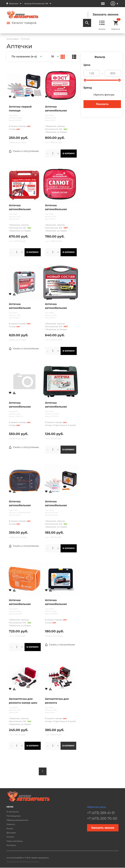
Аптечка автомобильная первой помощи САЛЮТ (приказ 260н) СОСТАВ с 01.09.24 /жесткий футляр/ (24, 306)
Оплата (10, 837)
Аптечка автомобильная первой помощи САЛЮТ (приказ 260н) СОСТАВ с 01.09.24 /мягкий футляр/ (60, 208)
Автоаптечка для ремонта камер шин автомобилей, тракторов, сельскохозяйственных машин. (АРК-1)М (25, 701)
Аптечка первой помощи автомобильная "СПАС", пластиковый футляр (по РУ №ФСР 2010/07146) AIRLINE (24, 109)
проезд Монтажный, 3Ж (36, 3)
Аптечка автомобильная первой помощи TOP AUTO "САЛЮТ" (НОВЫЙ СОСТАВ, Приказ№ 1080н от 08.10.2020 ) (23, 405)
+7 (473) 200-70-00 (102, 818)
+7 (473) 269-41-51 (101, 813)
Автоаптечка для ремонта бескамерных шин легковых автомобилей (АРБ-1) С (60, 701)
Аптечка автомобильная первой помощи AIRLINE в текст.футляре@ (20, 602)
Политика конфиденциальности (23, 861)
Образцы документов (17, 820)
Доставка (11, 833)
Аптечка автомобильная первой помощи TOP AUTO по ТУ (60, 405)
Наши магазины (15, 841)
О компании (13, 812)
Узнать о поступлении (24, 151)
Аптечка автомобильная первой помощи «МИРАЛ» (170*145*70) (60, 602)
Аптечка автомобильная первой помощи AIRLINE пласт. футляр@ (56, 504)
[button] (26, 57)
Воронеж (14, 3)
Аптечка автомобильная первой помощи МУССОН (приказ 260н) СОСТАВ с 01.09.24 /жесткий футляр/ (57, 306)
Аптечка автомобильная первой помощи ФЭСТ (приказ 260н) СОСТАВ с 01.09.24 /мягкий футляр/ (61, 109)
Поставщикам (13, 816)
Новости (11, 824)
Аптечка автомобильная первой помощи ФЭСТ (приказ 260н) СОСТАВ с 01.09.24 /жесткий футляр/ (24, 208)
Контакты (11, 845)
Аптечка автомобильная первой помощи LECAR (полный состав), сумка (20, 504)
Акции (10, 828)
